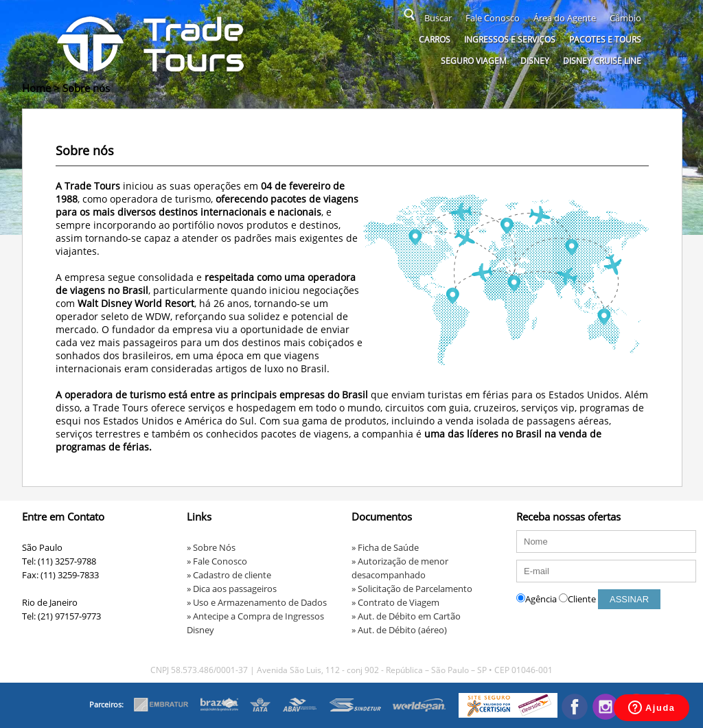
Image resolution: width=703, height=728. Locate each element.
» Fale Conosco (217, 561)
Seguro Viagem (474, 61)
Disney (535, 61)
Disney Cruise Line (602, 61)
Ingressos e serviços (510, 39)
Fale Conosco (493, 18)
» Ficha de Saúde (385, 547)
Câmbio (625, 18)
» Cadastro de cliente (229, 575)
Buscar (438, 18)
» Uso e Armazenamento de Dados (257, 602)
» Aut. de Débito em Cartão (406, 616)
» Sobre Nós (211, 547)
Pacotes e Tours (605, 39)
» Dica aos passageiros (232, 589)
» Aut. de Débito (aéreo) (399, 630)
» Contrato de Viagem (395, 602)
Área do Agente (565, 18)
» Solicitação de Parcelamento (412, 589)
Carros (435, 39)
